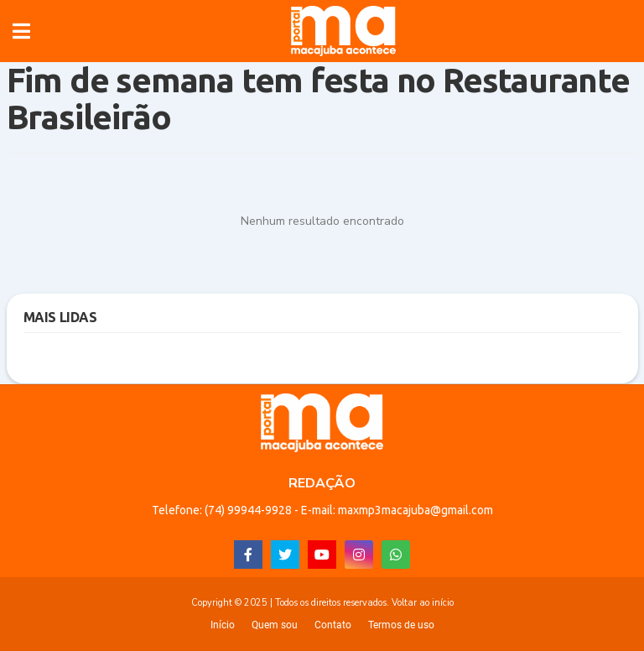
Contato (333, 625)
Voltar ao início (423, 603)
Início (223, 625)
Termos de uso (401, 625)
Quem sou (275, 625)
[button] (21, 31)
